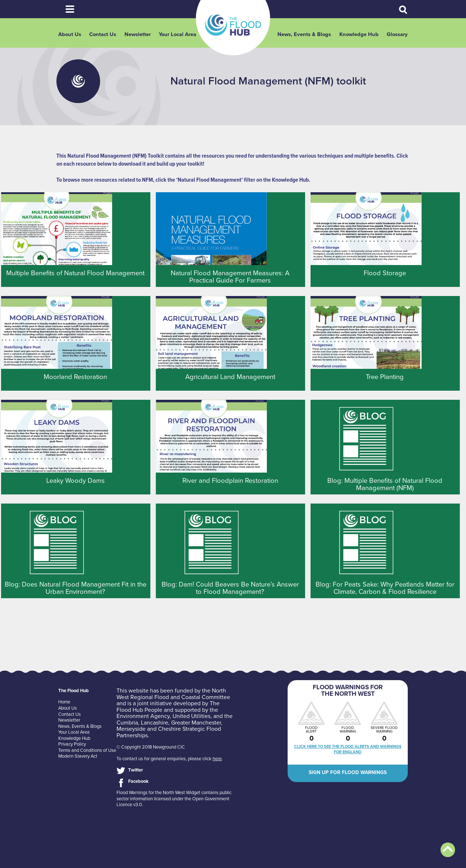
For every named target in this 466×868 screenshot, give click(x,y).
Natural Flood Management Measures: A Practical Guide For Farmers (230, 277)
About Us (70, 34)
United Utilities (191, 716)
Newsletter (138, 34)
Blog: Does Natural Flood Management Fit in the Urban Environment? (76, 588)
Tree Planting (385, 377)
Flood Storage (385, 273)
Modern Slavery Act (78, 756)
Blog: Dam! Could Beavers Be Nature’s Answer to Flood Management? (230, 588)
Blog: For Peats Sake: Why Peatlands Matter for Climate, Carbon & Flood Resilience (385, 588)
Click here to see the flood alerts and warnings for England (348, 749)
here (217, 759)
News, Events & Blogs (304, 34)
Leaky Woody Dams (76, 481)
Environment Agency (143, 716)
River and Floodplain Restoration (230, 481)
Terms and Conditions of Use (87, 750)
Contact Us (103, 34)
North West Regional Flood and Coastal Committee (173, 694)
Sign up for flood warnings (348, 772)
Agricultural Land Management (230, 377)
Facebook (138, 781)
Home (64, 702)
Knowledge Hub (359, 34)
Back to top (448, 850)
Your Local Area (177, 34)
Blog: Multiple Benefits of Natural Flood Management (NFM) (385, 484)
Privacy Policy (72, 744)
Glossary (397, 34)
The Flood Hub (233, 25)
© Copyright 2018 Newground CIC (151, 747)
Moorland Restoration (75, 377)
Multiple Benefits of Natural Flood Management (75, 273)
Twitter (136, 770)
